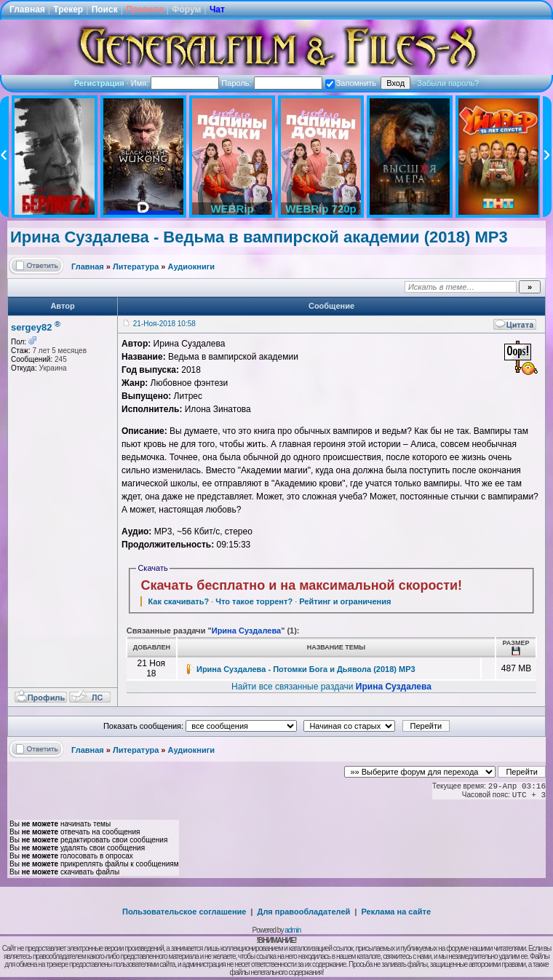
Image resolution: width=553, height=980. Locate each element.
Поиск (105, 9)
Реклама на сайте (396, 912)
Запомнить (351, 83)
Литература (136, 266)
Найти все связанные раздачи (331, 687)
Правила (145, 9)
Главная (27, 9)
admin (293, 930)
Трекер (68, 9)
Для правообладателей (304, 912)
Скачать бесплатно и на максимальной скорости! (301, 585)
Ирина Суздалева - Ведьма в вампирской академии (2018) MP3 (259, 237)
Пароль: (271, 83)
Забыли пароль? (448, 83)
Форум (186, 9)
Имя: (175, 83)
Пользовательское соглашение (184, 912)
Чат (217, 9)
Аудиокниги (192, 266)
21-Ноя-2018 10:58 (164, 324)
